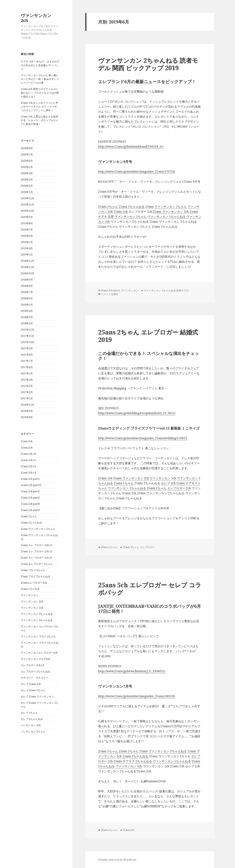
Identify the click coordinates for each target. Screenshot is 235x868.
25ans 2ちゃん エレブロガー (139, 547)
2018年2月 (27, 323)
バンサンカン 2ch (31, 725)
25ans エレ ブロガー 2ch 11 (36, 545)
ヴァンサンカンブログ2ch (35, 659)
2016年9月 (27, 411)
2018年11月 (27, 267)
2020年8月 (27, 148)
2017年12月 (27, 330)
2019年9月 (27, 217)
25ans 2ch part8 (30, 504)
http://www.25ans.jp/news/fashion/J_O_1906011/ (132, 671)
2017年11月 (27, 336)
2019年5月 (27, 242)
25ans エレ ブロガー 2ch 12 (36, 551)
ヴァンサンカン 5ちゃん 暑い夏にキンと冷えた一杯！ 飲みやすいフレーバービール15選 (40, 79)
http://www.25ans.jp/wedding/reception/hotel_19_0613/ (137, 413)
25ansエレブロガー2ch (34, 583)
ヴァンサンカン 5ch (163, 478)
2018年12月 (27, 261)
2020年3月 (27, 180)
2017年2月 (27, 392)
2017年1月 (27, 398)
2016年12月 (27, 405)
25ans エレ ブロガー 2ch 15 (36, 558)
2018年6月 (27, 298)
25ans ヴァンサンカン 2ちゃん (38, 529)
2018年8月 (27, 286)
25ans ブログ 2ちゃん (33, 570)
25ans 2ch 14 (28, 473)
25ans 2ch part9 (30, 510)
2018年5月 (27, 305)
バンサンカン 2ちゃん (33, 731)
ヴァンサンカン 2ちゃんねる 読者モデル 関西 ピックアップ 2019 (148, 64)
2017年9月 (27, 348)
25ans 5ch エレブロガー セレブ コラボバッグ (150, 589)
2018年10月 (27, 273)
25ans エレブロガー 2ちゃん (37, 564)
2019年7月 (27, 230)
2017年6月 (27, 367)
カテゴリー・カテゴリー (35, 678)
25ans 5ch (121, 212)
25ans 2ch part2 (30, 491)
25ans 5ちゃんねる (132, 207)
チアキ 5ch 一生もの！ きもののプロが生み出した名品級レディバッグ (40, 65)
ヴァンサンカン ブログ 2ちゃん (38, 636)
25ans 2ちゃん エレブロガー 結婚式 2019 (148, 336)
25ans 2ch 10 (28, 454)
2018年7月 (27, 292)
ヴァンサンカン (30, 595)
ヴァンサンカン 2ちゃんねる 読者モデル (166, 290)
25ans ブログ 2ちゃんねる (36, 576)
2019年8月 (27, 223)
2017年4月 (27, 380)
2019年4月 (27, 248)
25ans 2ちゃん (29, 516)
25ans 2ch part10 (31, 485)
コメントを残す (110, 294)
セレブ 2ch (168, 483)
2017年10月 (27, 342)
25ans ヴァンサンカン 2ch (171, 212)
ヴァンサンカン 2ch (36, 18)
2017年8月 (27, 355)
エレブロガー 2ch (179, 488)
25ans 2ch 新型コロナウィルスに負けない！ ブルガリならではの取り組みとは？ (40, 93)
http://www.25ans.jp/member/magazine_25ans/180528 (136, 696)
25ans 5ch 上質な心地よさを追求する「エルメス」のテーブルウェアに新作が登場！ (40, 120)
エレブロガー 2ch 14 (32, 665)
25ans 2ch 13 (28, 466)
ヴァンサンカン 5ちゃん (131, 217)
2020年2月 (27, 186)
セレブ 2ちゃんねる (32, 719)
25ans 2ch (27, 441)
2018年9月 (27, 280)
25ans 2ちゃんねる (31, 523)
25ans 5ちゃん (124, 483)
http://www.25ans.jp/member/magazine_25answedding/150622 (143, 438)
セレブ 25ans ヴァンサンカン (37, 696)
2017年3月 (27, 386)
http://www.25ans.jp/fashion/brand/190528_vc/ (131, 147)
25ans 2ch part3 (30, 498)
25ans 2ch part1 (30, 479)
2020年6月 (27, 161)
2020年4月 (27, 173)
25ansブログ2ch (30, 589)
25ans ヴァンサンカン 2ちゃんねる (163, 751)
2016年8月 (27, 417)
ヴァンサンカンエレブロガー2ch (39, 653)
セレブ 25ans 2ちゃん (33, 690)
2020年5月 (27, 167)
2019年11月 (27, 205)
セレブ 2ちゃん (29, 713)
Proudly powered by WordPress (117, 860)
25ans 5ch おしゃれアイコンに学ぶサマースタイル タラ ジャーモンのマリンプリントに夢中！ (39, 106)
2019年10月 (27, 211)
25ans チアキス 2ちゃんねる (133, 761)
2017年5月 (27, 373)
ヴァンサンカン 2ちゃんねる (37, 614)
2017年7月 (27, 361)
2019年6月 (27, 236)
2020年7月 (27, 154)
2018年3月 (27, 317)
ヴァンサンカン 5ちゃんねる (167, 217)
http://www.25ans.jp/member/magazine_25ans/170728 (136, 172)
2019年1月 (27, 255)
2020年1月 (27, 192)
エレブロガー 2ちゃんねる (36, 671)
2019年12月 (27, 198)
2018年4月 (27, 311)
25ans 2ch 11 (28, 460)
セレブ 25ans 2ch (31, 684)
